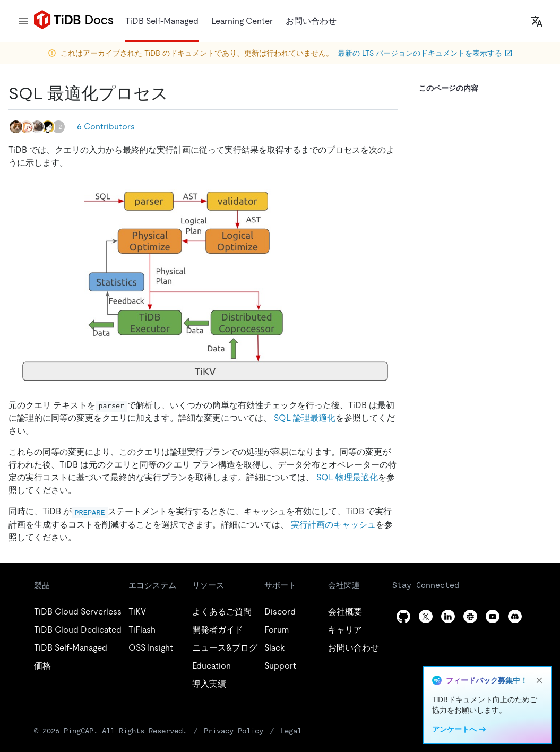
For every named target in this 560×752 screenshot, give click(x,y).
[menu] (23, 21)
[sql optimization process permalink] (177, 93)
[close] (539, 680)
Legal (291, 731)
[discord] (515, 616)
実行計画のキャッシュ (333, 525)
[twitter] (426, 616)
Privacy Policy (234, 731)
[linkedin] (448, 616)
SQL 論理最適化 (305, 418)
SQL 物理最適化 (347, 477)
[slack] (470, 616)
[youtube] (493, 616)
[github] (403, 616)
